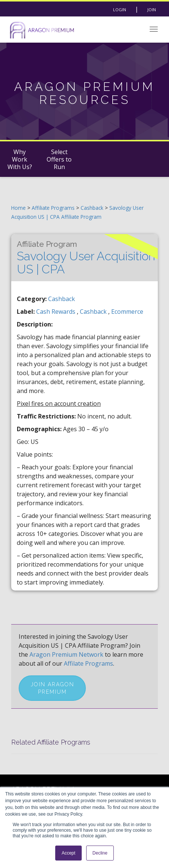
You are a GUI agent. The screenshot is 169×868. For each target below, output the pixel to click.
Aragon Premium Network (66, 654)
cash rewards (57, 312)
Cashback (93, 208)
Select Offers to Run (59, 159)
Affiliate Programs (53, 208)
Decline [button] (100, 853)
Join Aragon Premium (52, 688)
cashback (94, 312)
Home (18, 208)
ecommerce (127, 312)
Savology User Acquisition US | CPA (86, 257)
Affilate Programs (88, 663)
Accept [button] (68, 853)
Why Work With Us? (20, 159)
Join (152, 10)
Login (120, 10)
